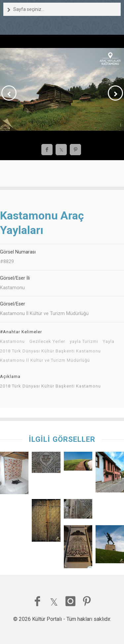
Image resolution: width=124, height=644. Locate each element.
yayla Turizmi (84, 342)
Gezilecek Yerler (47, 342)
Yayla (109, 342)
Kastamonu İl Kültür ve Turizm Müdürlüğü (45, 360)
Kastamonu (12, 342)
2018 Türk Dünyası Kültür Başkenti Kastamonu (50, 351)
